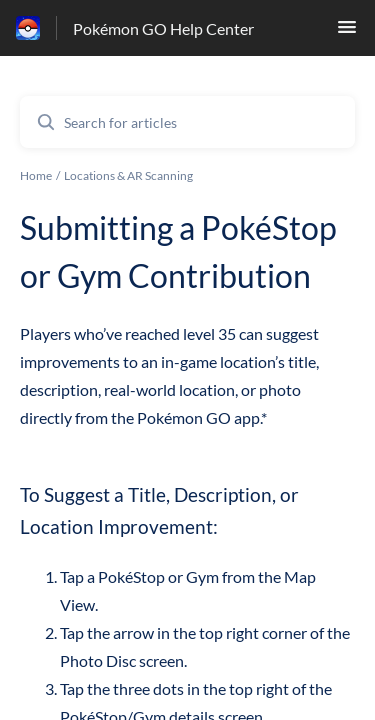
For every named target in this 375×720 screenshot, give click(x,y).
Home (36, 175)
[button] (347, 32)
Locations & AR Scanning (128, 175)
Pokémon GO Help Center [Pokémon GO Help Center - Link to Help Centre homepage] (163, 28)
